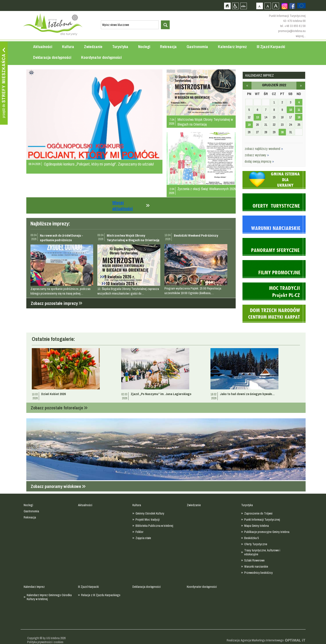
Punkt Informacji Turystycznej (262, 520)
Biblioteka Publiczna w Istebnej (154, 526)
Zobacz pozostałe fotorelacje (57, 408)
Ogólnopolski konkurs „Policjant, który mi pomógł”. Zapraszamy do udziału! (99, 164)
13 (257, 117)
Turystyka (120, 47)
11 (299, 110)
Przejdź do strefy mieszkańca (4, 83)
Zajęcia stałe (143, 538)
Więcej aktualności (123, 205)
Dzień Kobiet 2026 (53, 394)
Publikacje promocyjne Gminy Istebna (267, 532)
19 (249, 125)
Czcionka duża (276, 6)
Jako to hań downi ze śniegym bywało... (247, 394)
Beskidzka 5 (251, 538)
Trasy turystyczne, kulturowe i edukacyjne (262, 552)
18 (299, 117)
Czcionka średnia (268, 6)
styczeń (301, 86)
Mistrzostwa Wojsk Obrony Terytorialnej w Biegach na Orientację (205, 122)
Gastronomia (197, 47)
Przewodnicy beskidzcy (258, 573)
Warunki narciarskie (256, 567)
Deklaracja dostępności (52, 57)
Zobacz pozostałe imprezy (54, 303)
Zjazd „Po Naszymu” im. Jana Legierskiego (161, 394)
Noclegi (144, 47)
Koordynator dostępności (101, 57)
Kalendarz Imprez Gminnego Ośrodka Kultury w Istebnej (49, 597)
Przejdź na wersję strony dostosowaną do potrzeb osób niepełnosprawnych (235, 6)
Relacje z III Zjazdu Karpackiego (101, 595)
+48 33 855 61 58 (295, 26)
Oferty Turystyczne (256, 544)
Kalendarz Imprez (232, 47)
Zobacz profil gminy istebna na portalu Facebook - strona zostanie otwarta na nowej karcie (292, 6)
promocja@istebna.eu (292, 31)
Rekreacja (168, 47)
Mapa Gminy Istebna (257, 526)
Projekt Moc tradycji (148, 520)
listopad (247, 86)
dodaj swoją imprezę (259, 161)
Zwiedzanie (93, 47)
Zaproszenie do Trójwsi (258, 513)
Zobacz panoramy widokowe (56, 486)
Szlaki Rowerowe (254, 560)
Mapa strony (243, 6)
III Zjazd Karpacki (271, 47)
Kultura (68, 47)
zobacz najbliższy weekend (264, 149)
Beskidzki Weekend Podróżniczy (196, 235)
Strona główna (227, 6)
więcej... (301, 36)
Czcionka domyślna (259, 6)
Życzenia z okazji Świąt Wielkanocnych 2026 (207, 189)
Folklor (139, 532)
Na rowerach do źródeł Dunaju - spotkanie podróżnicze (61, 238)
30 (282, 132)
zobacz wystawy (257, 155)
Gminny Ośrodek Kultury (150, 513)
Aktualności (43, 47)
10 (290, 110)
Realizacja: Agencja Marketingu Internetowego (255, 640)
